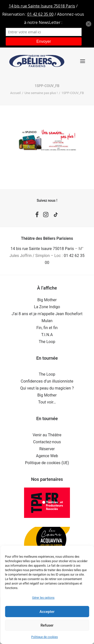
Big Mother (47, 300)
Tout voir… (47, 402)
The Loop (47, 342)
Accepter (47, 612)
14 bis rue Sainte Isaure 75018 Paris (42, 249)
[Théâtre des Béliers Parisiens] (37, 61)
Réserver (47, 449)
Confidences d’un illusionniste (47, 381)
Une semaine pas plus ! (41, 93)
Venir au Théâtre (47, 435)
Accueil (15, 93)
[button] (83, 61)
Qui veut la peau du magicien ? (47, 388)
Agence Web (47, 456)
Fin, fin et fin (47, 328)
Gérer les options (43, 598)
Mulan (47, 321)
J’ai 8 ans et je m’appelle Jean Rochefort (47, 314)
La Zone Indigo (47, 307)
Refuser (47, 625)
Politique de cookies (45, 637)
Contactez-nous (47, 442)
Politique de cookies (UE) (47, 463)
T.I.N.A (47, 335)
